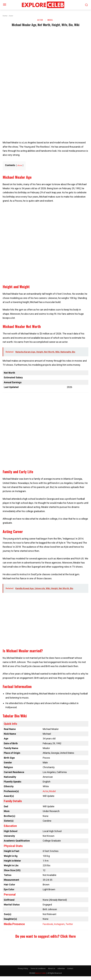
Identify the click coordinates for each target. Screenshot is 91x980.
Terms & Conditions (38, 968)
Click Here (68, 936)
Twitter (69, 924)
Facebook (48, 924)
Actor (11, 16)
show (20, 165)
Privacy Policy (23, 968)
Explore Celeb (41, 973)
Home (5, 16)
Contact (70, 968)
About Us (52, 968)
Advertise (61, 968)
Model (50, 20)
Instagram (59, 924)
